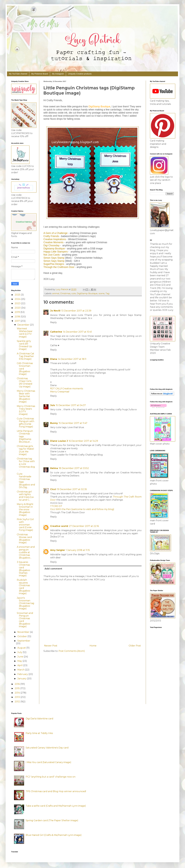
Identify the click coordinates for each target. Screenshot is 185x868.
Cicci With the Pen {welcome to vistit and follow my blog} (82, 509)
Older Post (135, 646)
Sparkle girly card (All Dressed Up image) (24, 345)
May (20, 661)
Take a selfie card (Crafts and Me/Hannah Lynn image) (56, 806)
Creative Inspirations (55, 239)
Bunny (54, 423)
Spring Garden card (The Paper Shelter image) (52, 820)
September (24, 641)
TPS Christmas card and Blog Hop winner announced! (56, 791)
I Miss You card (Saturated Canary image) (48, 762)
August (22, 648)
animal (56, 294)
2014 (18, 693)
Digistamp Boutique (54, 249)
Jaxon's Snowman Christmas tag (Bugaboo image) (26, 603)
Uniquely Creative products (80, 74)
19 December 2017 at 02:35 (72, 489)
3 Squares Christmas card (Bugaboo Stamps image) (23, 569)
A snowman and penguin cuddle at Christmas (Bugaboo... (26, 552)
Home (93, 646)
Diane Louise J (59, 441)
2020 (18, 308)
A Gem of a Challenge (55, 233)
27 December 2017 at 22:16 (84, 526)
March (21, 670)
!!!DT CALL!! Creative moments (67, 389)
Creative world (59, 526)
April (20, 665)
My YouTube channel (18, 74)
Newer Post (51, 646)
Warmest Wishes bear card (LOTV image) (25, 333)
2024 (18, 299)
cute (74, 294)
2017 (18, 321)
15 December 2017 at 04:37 (71, 405)
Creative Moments (53, 242)
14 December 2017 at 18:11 (72, 359)
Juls (53, 405)
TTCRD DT (56, 506)
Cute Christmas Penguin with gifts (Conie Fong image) (26, 423)
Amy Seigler (58, 550)
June (21, 657)
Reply (53, 322)
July (20, 652)
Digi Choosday (51, 245)
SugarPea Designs (54, 264)
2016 (18, 684)
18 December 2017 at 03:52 (74, 468)
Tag (107, 294)
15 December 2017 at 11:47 (73, 423)
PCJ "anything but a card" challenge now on (51, 777)
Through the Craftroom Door (59, 267)
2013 (18, 697)
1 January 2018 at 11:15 (78, 550)
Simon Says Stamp (54, 258)
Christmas (65, 294)
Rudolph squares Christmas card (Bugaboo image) (23, 587)
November (24, 632)
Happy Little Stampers (56, 252)
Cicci (53, 489)
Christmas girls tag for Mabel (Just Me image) (25, 450)
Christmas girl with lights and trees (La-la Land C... (26, 496)
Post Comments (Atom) (72, 651)
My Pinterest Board (40, 74)
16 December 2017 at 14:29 (83, 441)
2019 (18, 312)
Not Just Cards (52, 255)
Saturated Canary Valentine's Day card (47, 748)
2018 (18, 317)
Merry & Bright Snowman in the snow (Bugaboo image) (25, 510)
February (23, 674)
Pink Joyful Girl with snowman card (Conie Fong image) (25, 525)
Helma (54, 468)
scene (102, 294)
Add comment (53, 569)
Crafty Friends (51, 236)
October (22, 636)
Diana (54, 359)
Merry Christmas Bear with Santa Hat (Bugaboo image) (26, 396)
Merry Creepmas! (60, 392)
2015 (18, 688)
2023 (18, 303)
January (22, 679)
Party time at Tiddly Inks (39, 733)
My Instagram (58, 74)
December (24, 325)
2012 (18, 702)
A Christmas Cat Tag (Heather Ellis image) (26, 356)
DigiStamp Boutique (87, 294)
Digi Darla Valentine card (39, 719)
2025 (18, 295)
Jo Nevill (55, 311)
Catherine (56, 332)
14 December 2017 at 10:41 (77, 332)
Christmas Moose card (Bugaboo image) (24, 539)
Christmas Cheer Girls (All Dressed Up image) (25, 383)
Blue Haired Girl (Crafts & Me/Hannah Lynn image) (54, 835)
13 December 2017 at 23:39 (76, 311)
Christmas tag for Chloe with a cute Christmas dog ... (26, 464)
